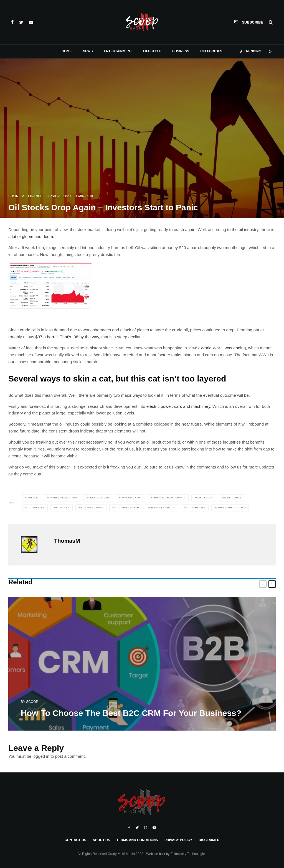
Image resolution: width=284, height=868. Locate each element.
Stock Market (196, 508)
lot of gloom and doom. (33, 236)
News (88, 51)
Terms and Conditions (137, 840)
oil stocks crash (126, 508)
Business (181, 51)
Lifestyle (152, 51)
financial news (131, 498)
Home (67, 51)
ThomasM (67, 541)
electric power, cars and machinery (178, 406)
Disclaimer (209, 840)
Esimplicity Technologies (189, 854)
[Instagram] (146, 828)
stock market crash (231, 508)
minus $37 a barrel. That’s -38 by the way (61, 337)
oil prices (62, 508)
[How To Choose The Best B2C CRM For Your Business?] (142, 665)
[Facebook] (12, 22)
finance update (99, 498)
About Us (101, 840)
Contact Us (75, 840)
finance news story (63, 498)
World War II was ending (223, 348)
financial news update (169, 498)
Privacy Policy (178, 840)
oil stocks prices (162, 508)
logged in (41, 756)
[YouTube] (31, 22)
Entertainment (118, 51)
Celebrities (211, 51)
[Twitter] (21, 22)
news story (204, 498)
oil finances (36, 508)
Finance (35, 196)
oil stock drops (92, 508)
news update (233, 498)
